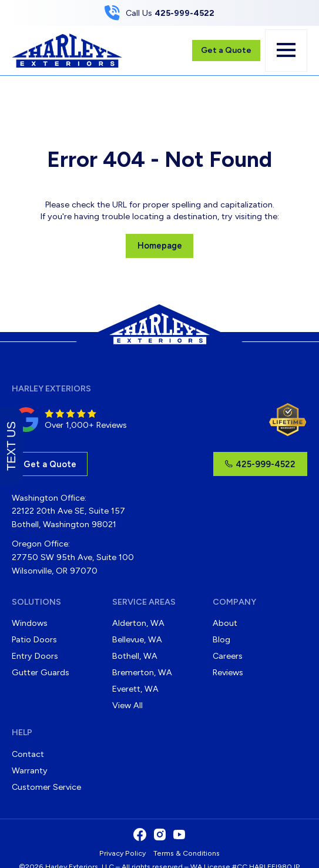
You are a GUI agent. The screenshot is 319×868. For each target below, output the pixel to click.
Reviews (228, 672)
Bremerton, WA (142, 672)
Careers (228, 656)
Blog (221, 639)
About (225, 623)
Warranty (30, 770)
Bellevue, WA (137, 639)
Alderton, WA (138, 623)
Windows (30, 623)
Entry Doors (35, 656)
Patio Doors (34, 639)
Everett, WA (135, 689)
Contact (28, 754)
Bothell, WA (135, 656)
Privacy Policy (122, 853)
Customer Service (46, 787)
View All (127, 705)
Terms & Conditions (187, 853)
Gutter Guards (41, 672)
